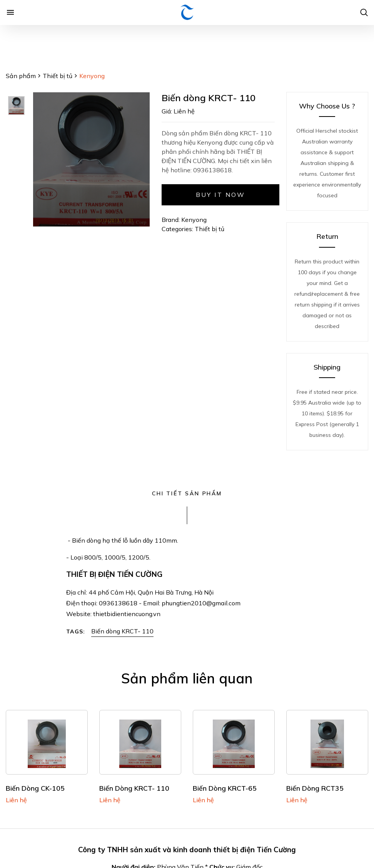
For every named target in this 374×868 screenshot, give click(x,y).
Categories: (178, 229)
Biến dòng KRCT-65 (225, 788)
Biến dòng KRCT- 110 (122, 631)
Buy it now (221, 195)
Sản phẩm (21, 76)
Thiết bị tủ (58, 76)
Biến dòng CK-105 (35, 788)
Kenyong (194, 220)
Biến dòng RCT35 (315, 788)
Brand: (171, 220)
